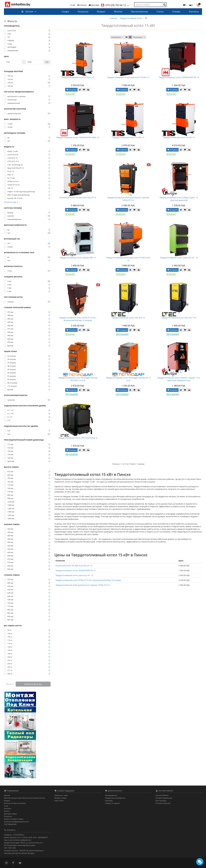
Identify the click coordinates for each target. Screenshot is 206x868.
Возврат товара (60, 798)
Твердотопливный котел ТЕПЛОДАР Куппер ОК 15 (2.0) (128, 379)
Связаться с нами (61, 795)
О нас (73, 5)
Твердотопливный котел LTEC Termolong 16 (78, 438)
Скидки (65, 12)
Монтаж (118, 12)
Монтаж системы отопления (15, 803)
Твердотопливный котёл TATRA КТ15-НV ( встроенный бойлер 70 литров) (78, 319)
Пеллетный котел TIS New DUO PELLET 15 (78, 198)
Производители (111, 795)
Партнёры (109, 801)
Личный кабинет (162, 795)
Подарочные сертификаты (115, 798)
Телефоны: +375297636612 (14, 835)
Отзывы (176, 12)
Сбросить (10, 684)
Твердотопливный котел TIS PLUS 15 (78, 77)
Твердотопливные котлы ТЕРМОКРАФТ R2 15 (179, 77)
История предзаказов (164, 798)
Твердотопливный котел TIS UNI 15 (179, 137)
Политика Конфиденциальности (16, 822)
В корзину (71, 90)
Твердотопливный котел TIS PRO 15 (128, 137)
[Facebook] (14, 862)
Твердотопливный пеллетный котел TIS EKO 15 (128, 77)
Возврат (101, 12)
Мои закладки (161, 801)
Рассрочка (83, 12)
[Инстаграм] (7, 862)
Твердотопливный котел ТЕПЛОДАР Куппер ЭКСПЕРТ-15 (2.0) (78, 379)
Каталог (27, 12)
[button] (198, 5)
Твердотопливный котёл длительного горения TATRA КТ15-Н (128, 199)
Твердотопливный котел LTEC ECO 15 (128, 318)
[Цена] (13, 62)
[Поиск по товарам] (165, 5)
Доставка (94, 5)
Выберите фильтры (33, 684)
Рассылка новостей (163, 803)
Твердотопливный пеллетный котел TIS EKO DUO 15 (128, 259)
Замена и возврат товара (14, 819)
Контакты (194, 12)
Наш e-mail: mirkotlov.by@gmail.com (18, 840)
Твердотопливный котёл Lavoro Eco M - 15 (179, 258)
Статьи (160, 12)
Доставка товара (10, 814)
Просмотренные (139, 12)
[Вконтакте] (20, 862)
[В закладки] (84, 90)
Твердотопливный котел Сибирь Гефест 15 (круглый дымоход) (179, 199)
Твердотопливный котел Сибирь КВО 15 (78, 258)
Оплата (82, 5)
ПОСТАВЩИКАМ (10, 824)
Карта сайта (59, 801)
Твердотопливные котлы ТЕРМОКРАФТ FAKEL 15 (78, 137)
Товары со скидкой (112, 803)
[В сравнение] (88, 90)
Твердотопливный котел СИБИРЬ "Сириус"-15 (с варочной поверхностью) (179, 379)
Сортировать (117, 37)
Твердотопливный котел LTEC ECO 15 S (179, 318)
